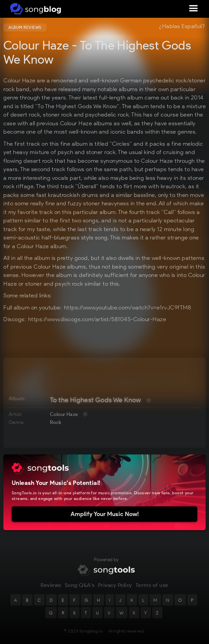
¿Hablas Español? (182, 26)
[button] (194, 9)
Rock (56, 422)
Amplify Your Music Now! (105, 514)
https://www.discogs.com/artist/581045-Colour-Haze (97, 319)
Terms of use (152, 591)
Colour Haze (64, 414)
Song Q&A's (80, 591)
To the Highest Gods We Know (96, 400)
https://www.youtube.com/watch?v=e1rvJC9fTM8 (128, 307)
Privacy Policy (115, 591)
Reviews (51, 591)
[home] (34, 9)
